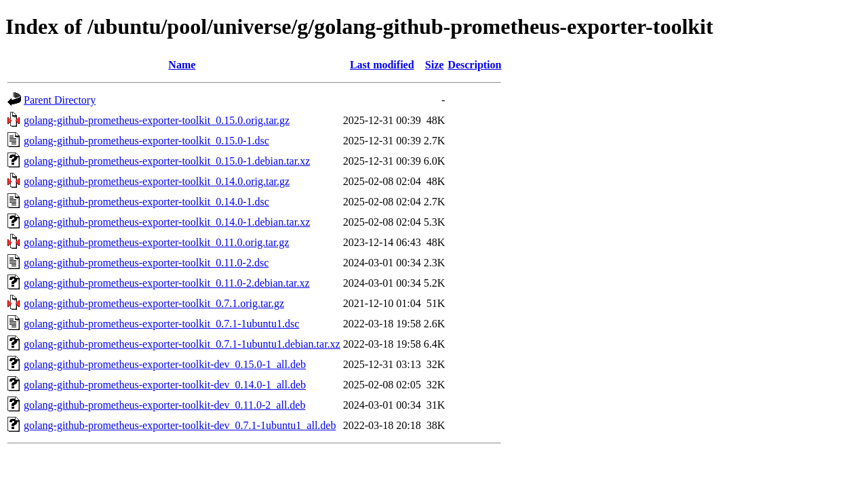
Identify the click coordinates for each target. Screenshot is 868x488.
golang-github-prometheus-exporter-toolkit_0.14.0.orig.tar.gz (157, 181)
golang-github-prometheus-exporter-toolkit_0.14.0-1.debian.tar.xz (167, 222)
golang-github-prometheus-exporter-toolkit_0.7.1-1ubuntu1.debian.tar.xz (182, 344)
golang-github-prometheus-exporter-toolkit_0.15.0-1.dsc (146, 141)
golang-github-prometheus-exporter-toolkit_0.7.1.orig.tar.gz (154, 303)
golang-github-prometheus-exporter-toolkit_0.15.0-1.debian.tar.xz (167, 161)
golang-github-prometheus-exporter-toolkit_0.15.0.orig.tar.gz (157, 120)
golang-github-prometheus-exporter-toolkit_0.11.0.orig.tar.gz (156, 242)
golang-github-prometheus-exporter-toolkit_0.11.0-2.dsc (146, 263)
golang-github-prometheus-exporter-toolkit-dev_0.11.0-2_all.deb (164, 405)
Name (182, 65)
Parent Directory (60, 100)
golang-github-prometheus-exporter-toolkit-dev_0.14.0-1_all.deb (165, 385)
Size (435, 65)
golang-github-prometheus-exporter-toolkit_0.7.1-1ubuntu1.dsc (161, 324)
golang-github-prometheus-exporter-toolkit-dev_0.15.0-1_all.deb (165, 364)
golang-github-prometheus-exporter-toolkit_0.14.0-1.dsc (146, 202)
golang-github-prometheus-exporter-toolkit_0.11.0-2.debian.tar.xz (167, 283)
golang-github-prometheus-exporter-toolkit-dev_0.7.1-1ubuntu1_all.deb (180, 425)
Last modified (382, 65)
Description (474, 65)
